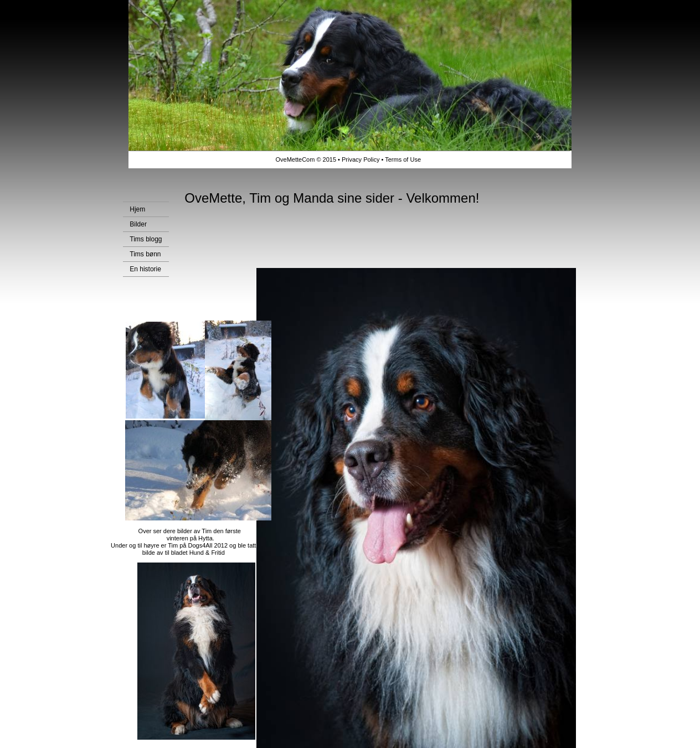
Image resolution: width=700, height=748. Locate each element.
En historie (145, 269)
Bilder (138, 224)
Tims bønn (145, 254)
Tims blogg (146, 239)
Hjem (137, 209)
